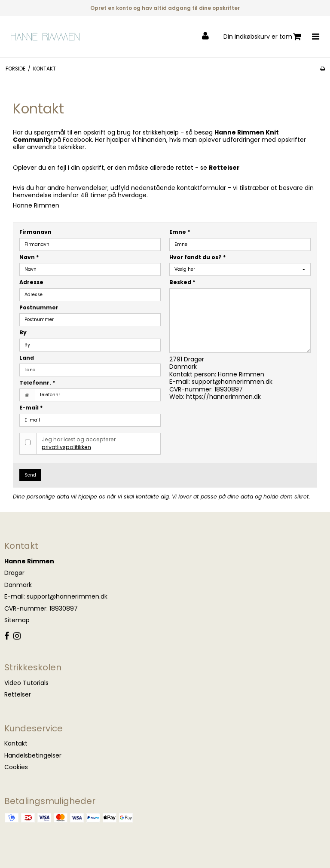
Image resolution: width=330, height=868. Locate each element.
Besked (182, 282)
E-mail (31, 408)
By (23, 332)
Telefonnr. (37, 383)
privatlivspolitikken (66, 447)
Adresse (31, 282)
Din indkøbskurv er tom (262, 37)
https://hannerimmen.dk (223, 397)
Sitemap (17, 620)
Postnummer (39, 307)
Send (30, 475)
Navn (29, 257)
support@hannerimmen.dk (232, 382)
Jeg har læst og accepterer (79, 443)
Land (27, 358)
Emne (180, 232)
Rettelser (224, 168)
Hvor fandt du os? (198, 257)
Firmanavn (35, 232)
